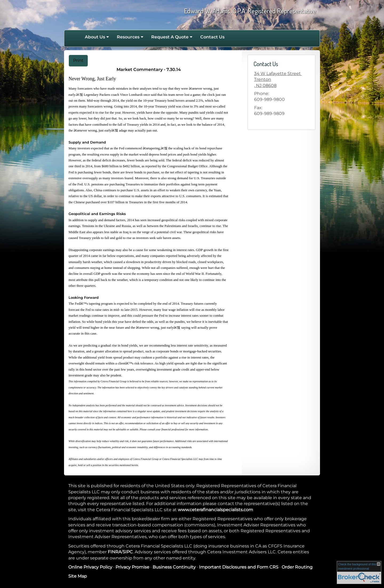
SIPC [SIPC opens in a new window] (128, 552)
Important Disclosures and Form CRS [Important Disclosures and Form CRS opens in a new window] (239, 567)
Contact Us (212, 37)
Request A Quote (170, 37)
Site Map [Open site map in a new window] (78, 576)
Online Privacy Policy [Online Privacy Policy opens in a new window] (90, 567)
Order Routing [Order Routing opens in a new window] (297, 567)
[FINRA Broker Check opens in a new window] (359, 572)
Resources (128, 37)
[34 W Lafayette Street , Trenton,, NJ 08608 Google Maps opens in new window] (278, 80)
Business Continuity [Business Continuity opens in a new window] (174, 567)
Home (75, 37)
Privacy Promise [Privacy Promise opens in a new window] (132, 567)
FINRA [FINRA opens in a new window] (115, 552)
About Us (95, 37)
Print (78, 60)
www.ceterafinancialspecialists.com (215, 510)
